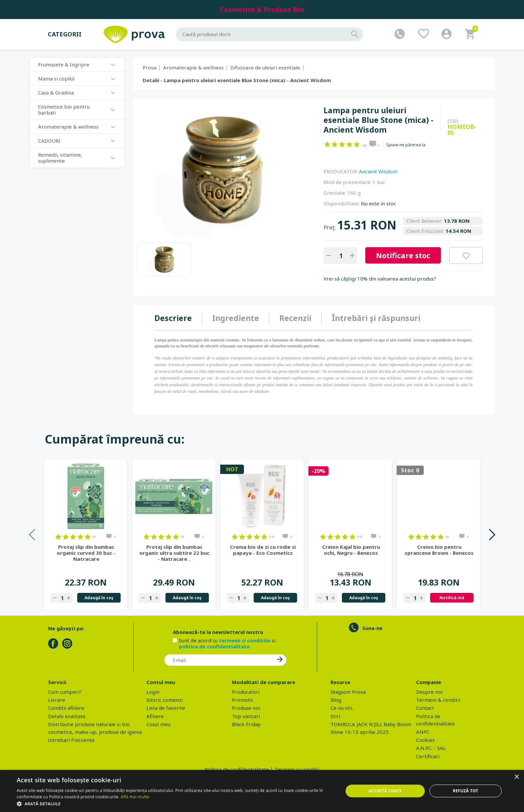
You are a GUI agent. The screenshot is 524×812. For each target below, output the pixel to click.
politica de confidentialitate (214, 646)
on (327, 144)
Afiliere (155, 716)
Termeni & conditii (438, 700)
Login (153, 692)
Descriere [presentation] (173, 318)
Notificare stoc (403, 255)
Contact (425, 708)
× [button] (516, 777)
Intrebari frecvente (71, 740)
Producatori (246, 692)
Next (492, 535)
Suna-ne (372, 628)
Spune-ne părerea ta (406, 145)
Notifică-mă (452, 598)
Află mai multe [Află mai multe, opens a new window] (135, 797)
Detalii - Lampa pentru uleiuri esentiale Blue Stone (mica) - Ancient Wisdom (237, 80)
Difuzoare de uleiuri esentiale (265, 67)
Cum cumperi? (65, 692)
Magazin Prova (348, 692)
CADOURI (49, 141)
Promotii (242, 700)
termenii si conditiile (245, 640)
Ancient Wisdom (378, 171)
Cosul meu (158, 724)
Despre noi (429, 692)
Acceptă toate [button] (385, 791)
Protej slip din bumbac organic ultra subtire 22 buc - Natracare (174, 553)
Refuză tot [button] (466, 791)
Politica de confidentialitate (237, 769)
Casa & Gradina (56, 93)
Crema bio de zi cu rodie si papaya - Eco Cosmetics (263, 550)
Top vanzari (246, 716)
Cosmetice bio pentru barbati (64, 110)
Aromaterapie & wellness (68, 127)
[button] (175, 804)
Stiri (335, 716)
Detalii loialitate (67, 716)
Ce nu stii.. (342, 708)
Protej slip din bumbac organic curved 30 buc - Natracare (86, 553)
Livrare (57, 700)
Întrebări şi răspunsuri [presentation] (376, 318)
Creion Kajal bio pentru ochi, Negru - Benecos (351, 550)
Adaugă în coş (99, 598)
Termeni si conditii (297, 769)
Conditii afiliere (66, 708)
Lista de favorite (166, 708)
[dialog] (262, 791)
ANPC (423, 732)
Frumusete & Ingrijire (64, 64)
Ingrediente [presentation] (236, 318)
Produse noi (246, 708)
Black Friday (246, 724)
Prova (150, 67)
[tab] (178, 318)
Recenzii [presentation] (295, 318)
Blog (336, 700)
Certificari (428, 756)
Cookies (425, 740)
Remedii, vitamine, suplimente (60, 158)
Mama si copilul (56, 78)
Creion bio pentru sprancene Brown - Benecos (439, 550)
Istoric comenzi (165, 700)
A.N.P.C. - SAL (431, 748)
